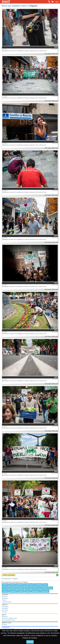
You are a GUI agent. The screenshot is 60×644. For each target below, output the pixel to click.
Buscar (5, 616)
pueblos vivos (36, 588)
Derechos (5, 596)
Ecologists (21, 588)
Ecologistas (38, 585)
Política (4, 600)
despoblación (35, 591)
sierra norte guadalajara (9, 588)
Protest (27, 591)
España (12, 585)
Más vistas (5, 610)
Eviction (28, 588)
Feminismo (5, 598)
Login (57, 2)
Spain (45, 585)
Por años (4, 612)
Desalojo (5, 591)
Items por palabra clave (14, 6)
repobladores (13, 591)
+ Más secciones (7, 602)
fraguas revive (29, 585)
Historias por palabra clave (9, 618)
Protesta (5, 585)
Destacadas (5, 606)
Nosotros (4, 625)
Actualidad (5, 608)
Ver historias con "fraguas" (10, 579)
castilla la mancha (47, 588)
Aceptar (30, 642)
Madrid (21, 591)
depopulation (45, 591)
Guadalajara (19, 585)
